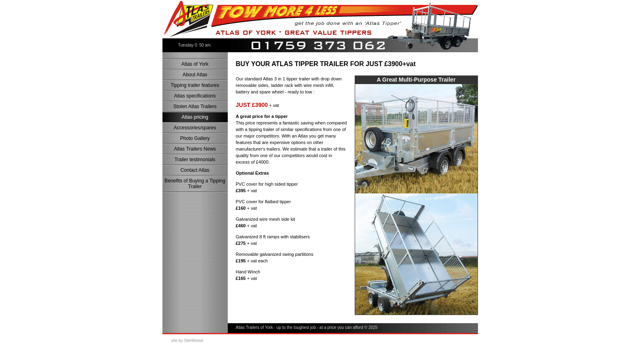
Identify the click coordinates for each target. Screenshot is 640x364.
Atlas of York (195, 64)
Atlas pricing (195, 117)
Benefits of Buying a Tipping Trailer (195, 184)
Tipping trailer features (195, 85)
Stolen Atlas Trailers (195, 107)
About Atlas (195, 75)
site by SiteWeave (187, 341)
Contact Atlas (195, 170)
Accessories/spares (195, 128)
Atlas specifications (195, 96)
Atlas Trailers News (195, 149)
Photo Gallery (195, 138)
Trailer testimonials (195, 160)
